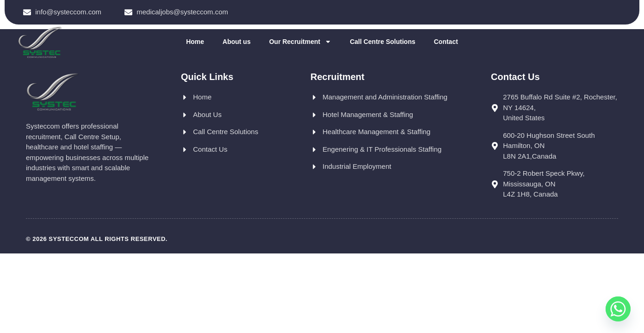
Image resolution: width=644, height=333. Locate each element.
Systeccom (69, 239)
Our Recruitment (300, 42)
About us (237, 42)
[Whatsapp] (618, 309)
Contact (446, 42)
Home (195, 42)
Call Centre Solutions (383, 42)
